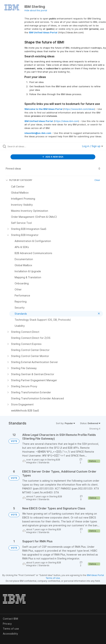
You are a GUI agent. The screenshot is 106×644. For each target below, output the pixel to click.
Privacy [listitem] (7, 624)
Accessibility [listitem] (10, 634)
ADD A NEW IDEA (53, 157)
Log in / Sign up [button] (93, 146)
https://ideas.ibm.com (66, 121)
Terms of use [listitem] (11, 629)
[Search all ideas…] (28, 146)
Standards (44, 462)
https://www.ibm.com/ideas (79, 109)
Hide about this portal (36, 10)
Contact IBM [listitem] (10, 619)
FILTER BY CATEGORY (19, 180)
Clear (97, 180)
